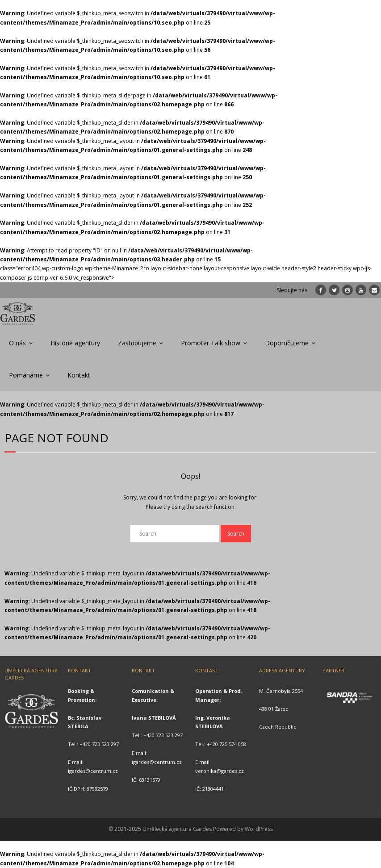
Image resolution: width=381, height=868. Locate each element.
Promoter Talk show (211, 343)
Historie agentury (75, 343)
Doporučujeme (287, 343)
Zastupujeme (137, 343)
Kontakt (79, 375)
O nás (17, 343)
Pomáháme (26, 375)
